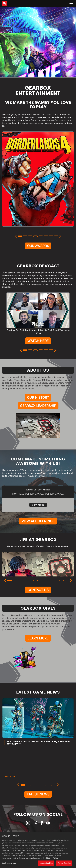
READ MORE (10, 776)
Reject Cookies (64, 863)
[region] (38, 850)
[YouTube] (48, 823)
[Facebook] (42, 823)
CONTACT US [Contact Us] (38, 590)
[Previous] (16, 236)
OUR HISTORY (38, 397)
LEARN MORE (38, 638)
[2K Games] (4, 3)
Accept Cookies (46, 863)
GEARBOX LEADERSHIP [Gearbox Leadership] (38, 406)
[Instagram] (28, 823)
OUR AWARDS (38, 246)
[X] (35, 823)
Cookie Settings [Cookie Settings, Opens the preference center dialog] (9, 863)
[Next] (60, 236)
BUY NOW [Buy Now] (38, 70)
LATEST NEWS (38, 794)
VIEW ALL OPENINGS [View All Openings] (38, 521)
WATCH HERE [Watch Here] (38, 341)
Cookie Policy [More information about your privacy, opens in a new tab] (52, 858)
